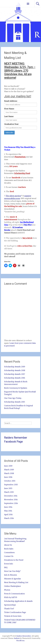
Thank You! (9, 609)
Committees (9, 552)
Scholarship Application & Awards (18, 601)
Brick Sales (9, 549)
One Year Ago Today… (13, 398)
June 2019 (8, 466)
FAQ (6, 567)
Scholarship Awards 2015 (15, 402)
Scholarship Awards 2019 (15, 367)
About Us (8, 545)
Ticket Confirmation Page (15, 612)
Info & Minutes (11, 575)
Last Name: (9, 116)
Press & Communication (14, 594)
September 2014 (11, 503)
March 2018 (9, 473)
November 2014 (11, 500)
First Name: (9, 109)
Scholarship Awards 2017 (15, 374)
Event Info (9, 564)
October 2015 (10, 481)
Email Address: (11, 101)
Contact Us (9, 556)
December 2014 (11, 496)
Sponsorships (10, 605)
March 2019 (9, 470)
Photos (7, 590)
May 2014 (8, 511)
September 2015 (11, 485)
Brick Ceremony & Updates (16, 388)
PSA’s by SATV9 (11, 597)
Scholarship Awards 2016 (15, 378)
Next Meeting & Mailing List (16, 582)
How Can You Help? (12, 571)
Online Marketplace (13, 586)
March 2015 (9, 492)
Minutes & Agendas (12, 579)
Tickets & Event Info (13, 616)
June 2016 (8, 477)
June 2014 (8, 507)
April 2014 (8, 514)
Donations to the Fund (14, 560)
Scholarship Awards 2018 (15, 370)
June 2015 (8, 488)
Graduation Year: (11, 124)
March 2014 (9, 518)
